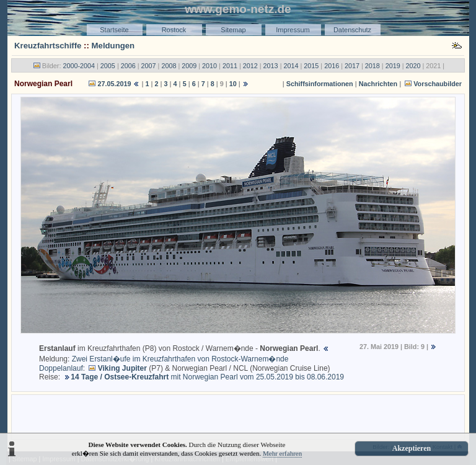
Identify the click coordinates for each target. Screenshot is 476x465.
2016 (332, 66)
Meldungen (113, 46)
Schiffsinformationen (320, 84)
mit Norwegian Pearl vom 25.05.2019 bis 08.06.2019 (207, 377)
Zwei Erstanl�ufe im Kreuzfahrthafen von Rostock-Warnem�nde (180, 359)
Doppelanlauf (61, 368)
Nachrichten (378, 84)
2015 (311, 66)
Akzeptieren (412, 448)
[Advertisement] (238, 416)
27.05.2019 (114, 84)
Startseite (114, 30)
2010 (209, 66)
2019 (393, 66)
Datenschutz (352, 30)
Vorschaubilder (438, 84)
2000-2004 (79, 66)
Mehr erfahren (282, 453)
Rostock (174, 30)
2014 (291, 66)
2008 (169, 66)
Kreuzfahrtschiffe (48, 46)
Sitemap (233, 30)
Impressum (293, 30)
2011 (230, 66)
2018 (372, 66)
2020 (413, 66)
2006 (128, 66)
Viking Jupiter (122, 368)
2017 (352, 66)
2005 (108, 66)
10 (233, 84)
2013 (271, 66)
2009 (189, 66)
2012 (250, 66)
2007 (149, 66)
